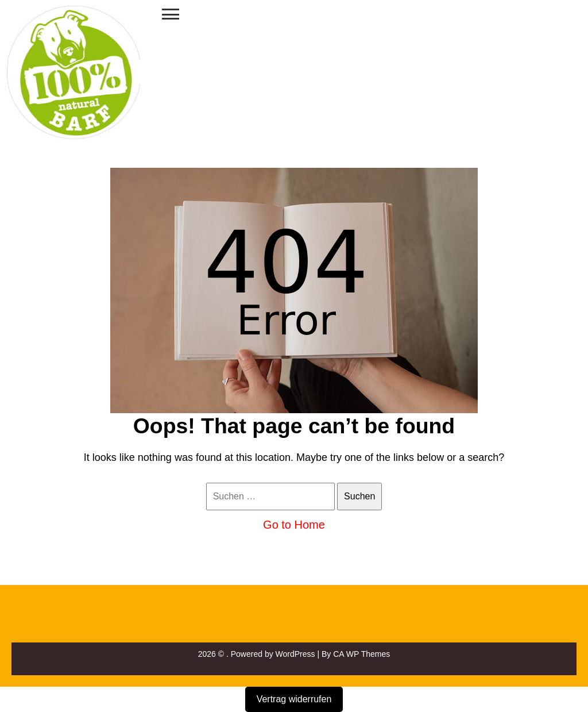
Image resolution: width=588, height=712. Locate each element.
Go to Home (294, 525)
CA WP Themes (361, 654)
